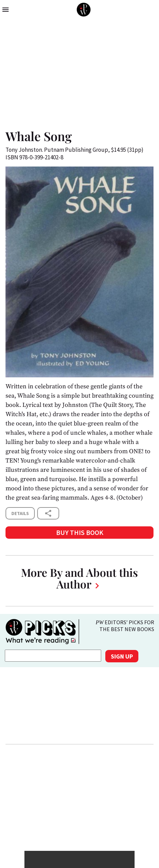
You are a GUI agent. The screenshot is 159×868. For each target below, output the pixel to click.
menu (6, 10)
